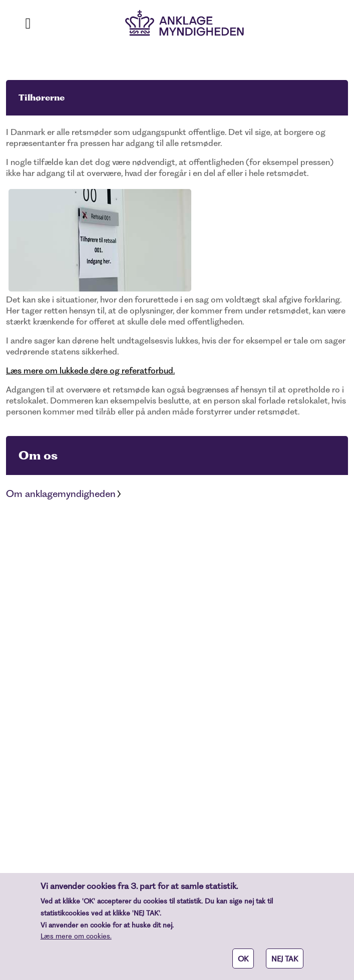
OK (243, 964)
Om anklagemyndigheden (61, 494)
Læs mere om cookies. (76, 941)
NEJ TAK (285, 964)
